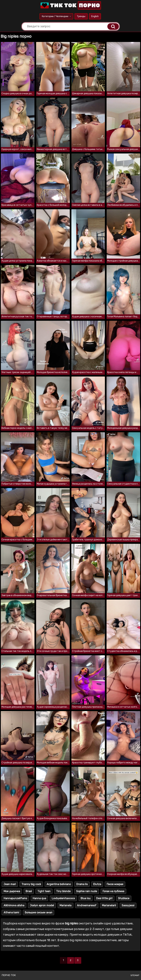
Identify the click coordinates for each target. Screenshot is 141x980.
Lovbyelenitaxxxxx (63, 898)
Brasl (29, 891)
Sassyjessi (128, 905)
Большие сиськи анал (38, 912)
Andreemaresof (87, 905)
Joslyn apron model (42, 905)
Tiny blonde (63, 891)
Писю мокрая (115, 884)
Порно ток (9, 975)
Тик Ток (70, 5)
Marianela (65, 905)
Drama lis (82, 884)
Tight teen (44, 891)
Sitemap (135, 975)
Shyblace (124, 898)
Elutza (97, 884)
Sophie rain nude (87, 891)
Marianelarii (109, 905)
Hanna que (39, 898)
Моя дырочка (12, 891)
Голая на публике (113, 891)
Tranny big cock (31, 884)
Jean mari (10, 884)
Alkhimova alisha (14, 905)
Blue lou (86, 898)
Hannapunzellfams (15, 898)
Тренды (81, 16)
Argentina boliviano (59, 884)
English (95, 16)
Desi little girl (104, 898)
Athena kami (11, 912)
